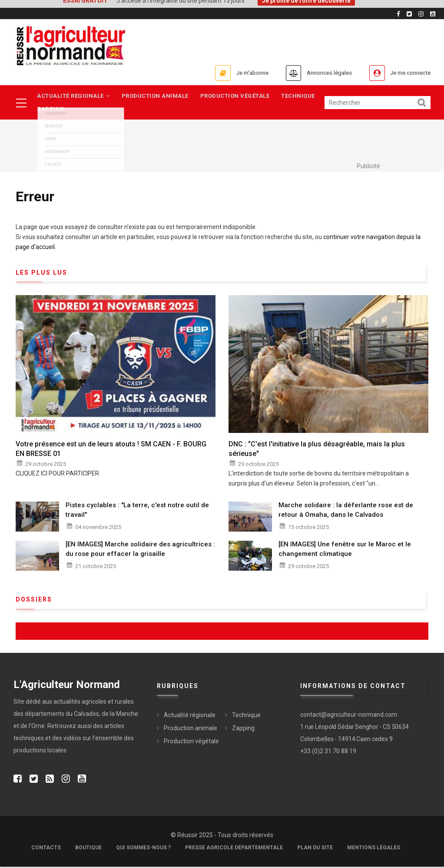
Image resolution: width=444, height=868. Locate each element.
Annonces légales (315, 73)
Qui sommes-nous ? (143, 849)
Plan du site (315, 849)
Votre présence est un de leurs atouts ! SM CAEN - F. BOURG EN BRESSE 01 (111, 450)
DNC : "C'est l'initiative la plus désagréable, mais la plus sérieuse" (317, 450)
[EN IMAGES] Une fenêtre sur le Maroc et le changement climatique (345, 551)
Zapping (51, 110)
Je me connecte (406, 73)
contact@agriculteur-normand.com (349, 716)
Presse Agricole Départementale (234, 849)
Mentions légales (374, 849)
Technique (302, 96)
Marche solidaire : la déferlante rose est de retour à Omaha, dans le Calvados (346, 512)
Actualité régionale (74, 96)
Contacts (46, 849)
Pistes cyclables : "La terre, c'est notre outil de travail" (137, 512)
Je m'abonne (229, 73)
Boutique (88, 849)
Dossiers (34, 601)
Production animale (157, 96)
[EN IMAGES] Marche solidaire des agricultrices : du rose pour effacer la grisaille (140, 551)
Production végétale (238, 96)
